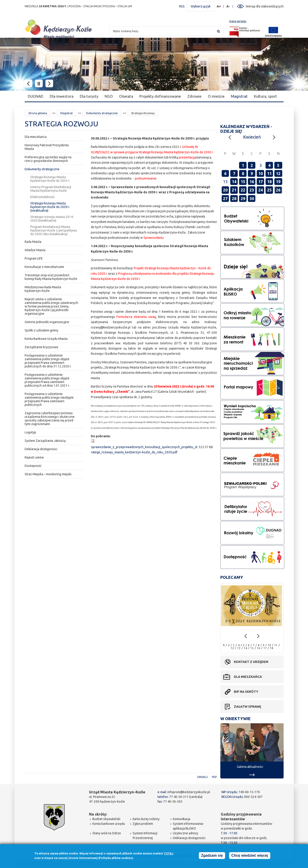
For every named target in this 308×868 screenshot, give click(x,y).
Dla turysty (89, 96)
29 (243, 199)
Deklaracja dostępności (41, 449)
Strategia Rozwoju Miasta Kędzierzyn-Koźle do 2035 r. (50, 179)
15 (243, 182)
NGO (109, 96)
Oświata (126, 96)
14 (234, 182)
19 (278, 182)
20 (225, 190)
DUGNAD (36, 96)
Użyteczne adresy (186, 833)
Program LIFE (34, 258)
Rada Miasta (33, 242)
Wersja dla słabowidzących (265, 6)
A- (228, 6)
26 (278, 190)
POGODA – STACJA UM (118, 6)
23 (252, 190)
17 (261, 182)
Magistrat (239, 96)
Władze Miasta (35, 250)
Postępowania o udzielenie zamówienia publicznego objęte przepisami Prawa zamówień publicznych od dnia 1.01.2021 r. (47, 380)
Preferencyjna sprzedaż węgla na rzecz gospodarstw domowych (48, 159)
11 (269, 173)
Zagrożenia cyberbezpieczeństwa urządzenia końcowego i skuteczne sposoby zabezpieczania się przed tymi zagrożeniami (50, 419)
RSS (182, 6)
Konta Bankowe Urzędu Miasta (46, 339)
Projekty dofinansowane (160, 96)
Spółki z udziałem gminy (41, 330)
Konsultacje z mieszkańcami (44, 267)
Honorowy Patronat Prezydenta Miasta (47, 147)
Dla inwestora (62, 96)
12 (278, 173)
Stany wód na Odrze (107, 833)
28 (234, 199)
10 (261, 173)
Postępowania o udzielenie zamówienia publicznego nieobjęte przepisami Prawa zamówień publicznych (49, 399)
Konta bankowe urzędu (109, 824)
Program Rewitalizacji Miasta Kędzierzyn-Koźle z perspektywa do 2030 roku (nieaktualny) (54, 230)
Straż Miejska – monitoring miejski (48, 474)
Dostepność (33, 466)
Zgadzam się (212, 856)
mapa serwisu (238, 21)
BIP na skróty (246, 692)
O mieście (216, 96)
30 (252, 199)
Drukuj (202, 777)
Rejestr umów (34, 457)
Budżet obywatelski (106, 819)
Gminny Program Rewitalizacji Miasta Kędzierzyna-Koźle (51, 189)
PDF (214, 777)
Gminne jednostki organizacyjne (47, 322)
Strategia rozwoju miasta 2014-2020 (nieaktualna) (52, 219)
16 (252, 182)
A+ (219, 6)
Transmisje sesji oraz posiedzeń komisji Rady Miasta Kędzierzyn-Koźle (51, 277)
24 (261, 190)
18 (269, 182)
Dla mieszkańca (36, 137)
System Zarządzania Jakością (45, 441)
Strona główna (38, 113)
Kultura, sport (266, 96)
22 (243, 190)
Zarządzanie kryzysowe (41, 347)
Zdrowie (194, 96)
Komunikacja (182, 819)
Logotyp (30, 432)
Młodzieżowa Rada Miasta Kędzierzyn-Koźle (43, 289)
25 (269, 190)
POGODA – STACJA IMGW (85, 6)
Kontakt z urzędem (251, 662)
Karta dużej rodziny (146, 819)
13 (239, 648)
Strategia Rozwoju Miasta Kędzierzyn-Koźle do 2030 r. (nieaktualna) (50, 207)
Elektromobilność (42, 197)
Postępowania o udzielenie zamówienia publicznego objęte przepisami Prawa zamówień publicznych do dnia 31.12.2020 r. (48, 361)
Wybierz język (201, 6)
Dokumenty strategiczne (102, 113)
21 (234, 190)
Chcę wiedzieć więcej (250, 856)
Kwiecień (252, 137)
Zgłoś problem (143, 824)
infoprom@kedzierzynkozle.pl (189, 792)
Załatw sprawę (247, 707)
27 (225, 199)
